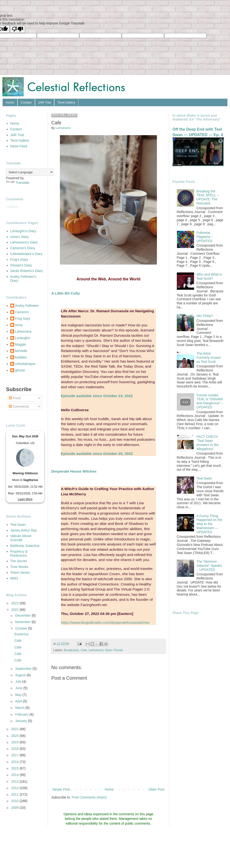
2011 (15, 794)
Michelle (21, 351)
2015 (15, 768)
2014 (15, 775)
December (23, 615)
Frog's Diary (19, 260)
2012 (15, 788)
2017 (15, 755)
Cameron (22, 312)
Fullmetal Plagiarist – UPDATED (205, 237)
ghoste (20, 370)
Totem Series (20, 573)
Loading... (13, 207)
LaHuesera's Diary (24, 242)
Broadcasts (71, 650)
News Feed (19, 146)
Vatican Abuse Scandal (21, 538)
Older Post (156, 789)
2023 (15, 603)
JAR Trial (45, 102)
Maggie (21, 344)
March (20, 708)
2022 (15, 610)
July (19, 682)
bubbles (21, 357)
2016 (15, 762)
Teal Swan (18, 525)
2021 (15, 729)
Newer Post (61, 789)
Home (10, 102)
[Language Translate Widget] (30, 172)
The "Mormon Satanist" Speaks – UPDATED (209, 566)
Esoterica (21, 634)
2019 (15, 742)
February (22, 714)
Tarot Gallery (66, 102)
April (19, 701)
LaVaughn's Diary (23, 231)
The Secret (18, 561)
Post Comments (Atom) (89, 797)
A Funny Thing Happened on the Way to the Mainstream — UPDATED (209, 524)
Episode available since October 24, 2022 (97, 396)
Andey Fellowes (27, 306)
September (24, 669)
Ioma (19, 325)
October (22, 628)
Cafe (84, 650)
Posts (15, 398)
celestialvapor (25, 364)
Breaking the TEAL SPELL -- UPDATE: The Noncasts (208, 197)
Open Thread (114, 650)
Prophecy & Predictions (19, 553)
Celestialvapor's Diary (26, 254)
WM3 (14, 578)
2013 (15, 781)
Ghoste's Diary (21, 265)
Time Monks (19, 567)
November (23, 622)
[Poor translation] (17, 29)
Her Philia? (205, 316)
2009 (15, 808)
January (22, 721)
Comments (19, 406)
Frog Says (23, 318)
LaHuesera (96, 650)
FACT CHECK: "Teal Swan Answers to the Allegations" (208, 443)
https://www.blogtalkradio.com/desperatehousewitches (105, 622)
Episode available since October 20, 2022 (97, 454)
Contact (26, 102)
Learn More (25, 499)
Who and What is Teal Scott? (209, 276)
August (21, 675)
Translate (18, 183)
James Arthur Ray (24, 530)
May (19, 695)
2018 (15, 749)
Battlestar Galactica (25, 546)
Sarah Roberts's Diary (27, 271)
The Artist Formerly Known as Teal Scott (209, 358)
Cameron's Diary (23, 248)
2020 (15, 736)
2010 (15, 801)
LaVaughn (23, 338)
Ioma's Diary (20, 237)
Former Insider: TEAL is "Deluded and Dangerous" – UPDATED (210, 401)
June (19, 688)
